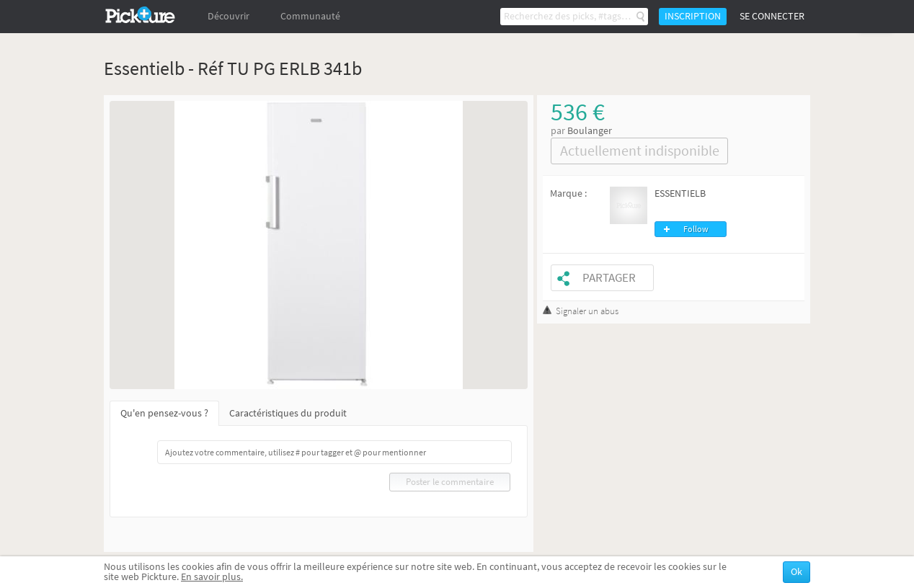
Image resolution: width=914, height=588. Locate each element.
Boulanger (590, 131)
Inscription (693, 16)
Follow (696, 229)
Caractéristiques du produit (288, 413)
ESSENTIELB (680, 193)
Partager (609, 278)
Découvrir (228, 16)
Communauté (310, 16)
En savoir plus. (212, 577)
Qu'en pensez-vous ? (164, 413)
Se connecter (772, 16)
